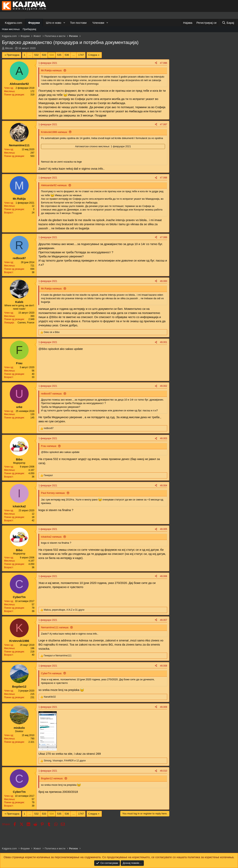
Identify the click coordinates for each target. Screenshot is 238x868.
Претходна (13, 55)
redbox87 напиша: (52, 394)
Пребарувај (30, 29)
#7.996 (164, 63)
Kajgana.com (14, 23)
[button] (64, 23)
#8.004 (164, 486)
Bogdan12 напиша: (52, 778)
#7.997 (164, 124)
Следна (93, 55)
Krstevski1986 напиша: (54, 132)
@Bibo (53, 317)
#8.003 (164, 438)
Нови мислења (11, 29)
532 (36, 55)
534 (52, 55)
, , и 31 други (64, 610)
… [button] (30, 55)
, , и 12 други (65, 761)
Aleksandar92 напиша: (54, 185)
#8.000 (164, 281)
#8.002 (164, 386)
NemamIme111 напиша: (55, 627)
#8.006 (164, 576)
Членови (98, 23)
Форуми (34, 23)
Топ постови (78, 23)
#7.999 (164, 237)
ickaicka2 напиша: (52, 537)
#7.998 (164, 178)
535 (59, 55)
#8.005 (164, 529)
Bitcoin (9, 48)
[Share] (156, 63)
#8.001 (164, 342)
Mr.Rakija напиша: (52, 70)
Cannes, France (26, 323)
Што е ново (54, 23)
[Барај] (228, 23)
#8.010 (164, 771)
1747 (81, 55)
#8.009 (164, 707)
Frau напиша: (49, 446)
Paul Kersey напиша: (53, 493)
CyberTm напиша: (52, 673)
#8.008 (164, 666)
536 (67, 55)
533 (44, 55)
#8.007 (164, 620)
